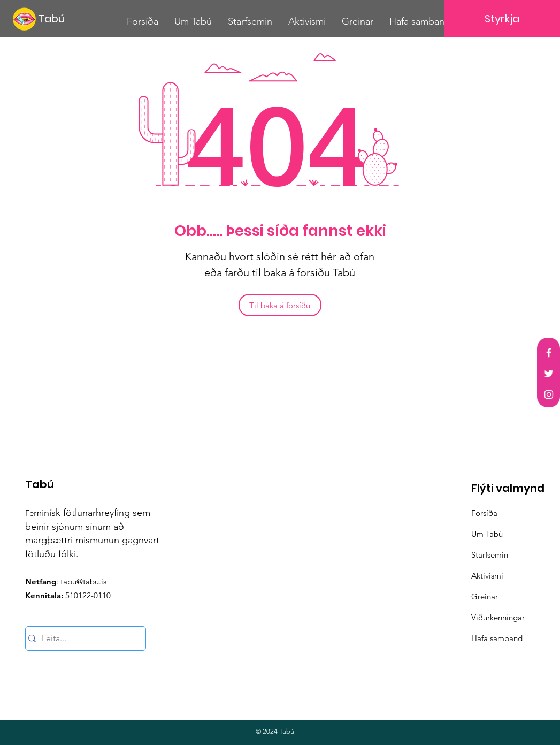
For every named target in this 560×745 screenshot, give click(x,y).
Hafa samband (497, 638)
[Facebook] (549, 353)
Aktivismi (487, 576)
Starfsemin (490, 555)
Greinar (485, 596)
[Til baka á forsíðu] (280, 305)
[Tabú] (59, 18)
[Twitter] (549, 374)
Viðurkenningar (498, 617)
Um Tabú (487, 534)
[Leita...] (82, 638)
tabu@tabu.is (83, 581)
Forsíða (484, 513)
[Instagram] (549, 394)
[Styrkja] (502, 19)
